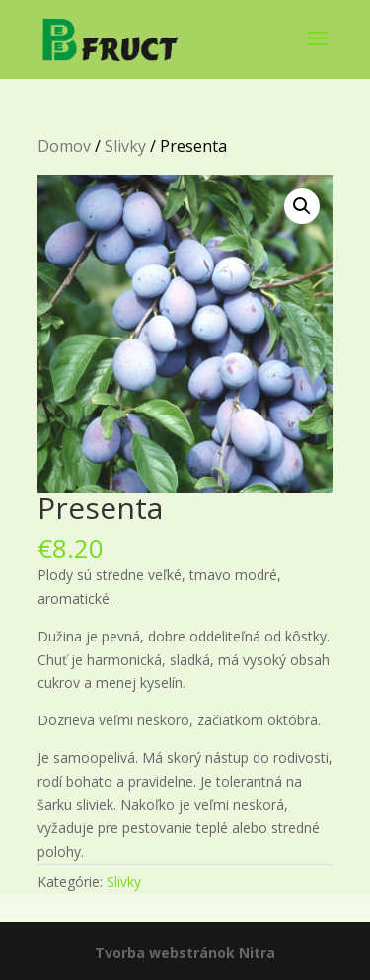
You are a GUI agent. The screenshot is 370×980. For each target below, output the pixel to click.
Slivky (125, 146)
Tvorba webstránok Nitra (185, 953)
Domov (64, 146)
